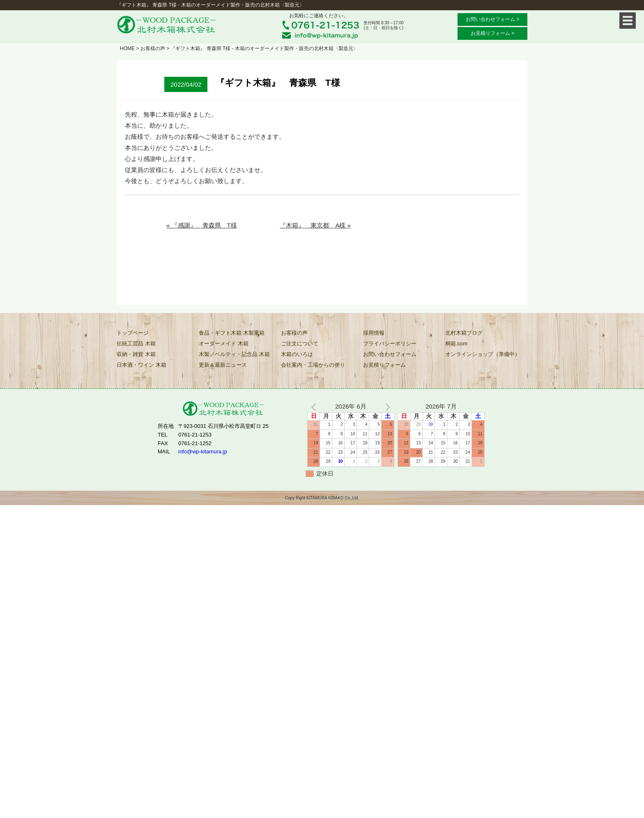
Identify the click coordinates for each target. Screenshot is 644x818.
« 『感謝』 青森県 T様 (202, 225)
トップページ (133, 333)
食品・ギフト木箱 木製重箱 (232, 333)
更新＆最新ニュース (223, 365)
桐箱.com (456, 344)
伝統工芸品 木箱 (136, 344)
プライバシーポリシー (390, 344)
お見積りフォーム (384, 365)
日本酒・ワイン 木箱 (141, 365)
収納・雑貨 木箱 (136, 354)
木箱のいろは (297, 354)
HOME (127, 48)
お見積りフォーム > (492, 33)
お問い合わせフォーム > (492, 19)
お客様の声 (153, 48)
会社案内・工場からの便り (313, 365)
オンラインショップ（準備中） (483, 354)
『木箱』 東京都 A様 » (315, 225)
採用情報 (374, 333)
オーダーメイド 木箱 (224, 344)
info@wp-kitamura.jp (203, 452)
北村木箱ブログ (464, 333)
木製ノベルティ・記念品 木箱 (234, 354)
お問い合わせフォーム (390, 354)
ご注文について (300, 344)
